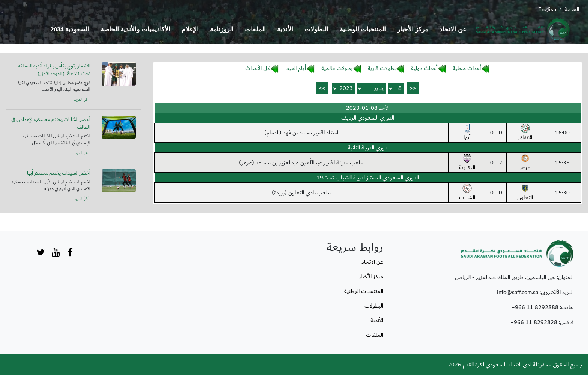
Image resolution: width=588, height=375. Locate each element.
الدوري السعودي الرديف (368, 118)
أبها (467, 133)
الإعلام (190, 29)
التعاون (525, 193)
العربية (572, 9)
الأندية (285, 29)
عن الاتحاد (453, 29)
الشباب (467, 193)
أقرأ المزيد (81, 100)
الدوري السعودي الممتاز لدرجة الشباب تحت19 (368, 178)
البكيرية (467, 163)
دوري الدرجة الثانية (368, 148)
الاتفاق (525, 133)
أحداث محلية (467, 68)
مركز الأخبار (413, 29)
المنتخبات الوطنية (363, 29)
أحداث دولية (424, 68)
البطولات (316, 29)
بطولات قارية (382, 68)
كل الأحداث (258, 68)
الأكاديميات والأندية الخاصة (135, 29)
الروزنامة (222, 29)
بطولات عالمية (337, 68)
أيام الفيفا (296, 68)
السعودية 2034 (70, 29)
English (547, 9)
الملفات (255, 29)
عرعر (525, 163)
